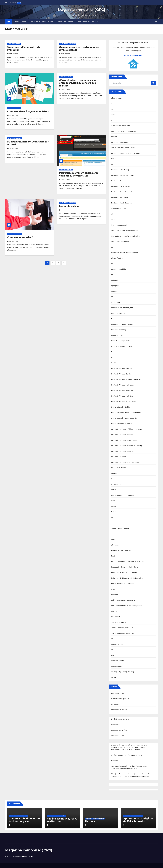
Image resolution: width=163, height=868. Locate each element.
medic (114, 506)
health (114, 363)
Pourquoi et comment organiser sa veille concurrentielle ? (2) (79, 174)
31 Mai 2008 (14, 54)
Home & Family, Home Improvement (126, 413)
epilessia (115, 291)
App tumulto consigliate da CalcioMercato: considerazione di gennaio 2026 (138, 822)
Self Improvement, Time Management (127, 606)
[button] (156, 22)
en (112, 275)
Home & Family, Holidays (121, 407)
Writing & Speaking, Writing (122, 672)
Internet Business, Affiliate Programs (126, 429)
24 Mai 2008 (14, 148)
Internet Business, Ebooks (122, 435)
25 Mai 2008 (66, 90)
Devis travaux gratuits (42, 22)
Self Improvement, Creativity (123, 600)
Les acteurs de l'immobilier (123, 495)
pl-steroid (115, 545)
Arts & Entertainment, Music (123, 148)
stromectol (116, 617)
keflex (114, 490)
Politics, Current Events (121, 550)
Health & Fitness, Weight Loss (124, 401)
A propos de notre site (15, 138)
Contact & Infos (65, 22)
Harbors (115, 761)
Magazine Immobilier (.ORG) (81, 10)
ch (112, 214)
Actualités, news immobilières (124, 131)
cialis (113, 219)
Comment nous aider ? (20, 237)
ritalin (114, 589)
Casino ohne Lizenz (119, 208)
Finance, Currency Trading (122, 324)
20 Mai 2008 (66, 210)
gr (112, 357)
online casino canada (120, 528)
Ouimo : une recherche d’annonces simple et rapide (79, 48)
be (112, 164)
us (112, 650)
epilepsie (115, 286)
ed (112, 264)
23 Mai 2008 (66, 180)
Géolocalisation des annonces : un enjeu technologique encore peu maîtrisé (78, 83)
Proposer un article (88, 22)
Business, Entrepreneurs (121, 186)
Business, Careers (119, 181)
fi (112, 319)
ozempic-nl (116, 534)
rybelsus (115, 595)
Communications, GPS (120, 225)
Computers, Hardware (120, 242)
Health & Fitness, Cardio (121, 374)
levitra (114, 501)
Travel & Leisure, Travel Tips (123, 633)
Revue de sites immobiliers (68, 44)
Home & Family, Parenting (122, 424)
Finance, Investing (119, 330)
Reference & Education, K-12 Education (127, 578)
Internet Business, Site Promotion (125, 462)
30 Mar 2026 (16, 825)
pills (113, 539)
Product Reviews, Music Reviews (125, 567)
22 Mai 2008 (14, 241)
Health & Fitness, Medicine (122, 390)
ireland (114, 473)
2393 (113, 115)
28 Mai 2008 (14, 115)
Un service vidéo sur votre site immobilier (24, 48)
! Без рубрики (117, 98)
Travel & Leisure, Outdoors (122, 628)
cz (112, 247)
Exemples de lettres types (122, 308)
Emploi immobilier (119, 269)
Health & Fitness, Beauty (121, 368)
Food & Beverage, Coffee (121, 341)
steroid (114, 611)
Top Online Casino (119, 622)
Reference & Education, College (124, 572)
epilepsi (114, 280)
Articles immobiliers (14, 44)
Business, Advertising (120, 170)
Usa (113, 655)
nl (112, 517)
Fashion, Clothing (118, 313)
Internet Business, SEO (121, 457)
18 (112, 109)
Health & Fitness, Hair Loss (122, 385)
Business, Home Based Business (125, 192)
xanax (114, 677)
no (112, 523)
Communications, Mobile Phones (125, 230)
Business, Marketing (119, 197)
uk (112, 639)
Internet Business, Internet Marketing (127, 446)
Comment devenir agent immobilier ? (28, 111)
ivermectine (116, 484)
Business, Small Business (122, 203)
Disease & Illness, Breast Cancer (125, 253)
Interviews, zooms (119, 468)
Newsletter (20, 22)
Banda (114, 159)
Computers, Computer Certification (126, 236)
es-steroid (115, 302)
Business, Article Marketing (122, 175)
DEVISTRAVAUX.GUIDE (133, 55)
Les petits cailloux (69, 206)
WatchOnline (116, 666)
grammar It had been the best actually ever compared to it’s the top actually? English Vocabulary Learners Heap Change (129, 747)
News (113, 512)
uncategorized (117, 644)
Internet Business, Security (122, 451)
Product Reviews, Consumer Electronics (128, 561)
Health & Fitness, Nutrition (122, 396)
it (112, 479)
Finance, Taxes (117, 335)
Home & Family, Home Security (124, 418)
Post (113, 556)
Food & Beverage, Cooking (122, 346)
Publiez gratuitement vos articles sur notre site (28, 143)
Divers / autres (117, 258)
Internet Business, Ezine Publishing (126, 440)
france (114, 352)
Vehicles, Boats (118, 661)
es (112, 297)
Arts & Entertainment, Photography (126, 153)
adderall (115, 137)
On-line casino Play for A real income (127, 755)
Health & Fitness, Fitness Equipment (126, 379)
